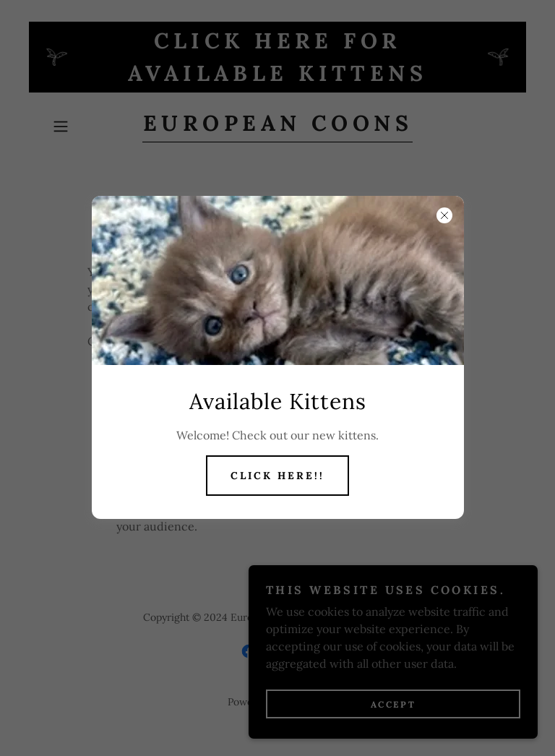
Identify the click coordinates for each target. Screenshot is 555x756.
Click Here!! (277, 476)
